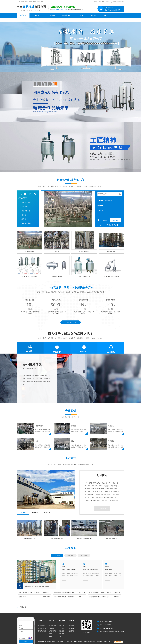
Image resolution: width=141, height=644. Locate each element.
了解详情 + (102, 508)
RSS (106, 642)
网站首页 (23, 15)
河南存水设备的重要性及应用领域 (70, 569)
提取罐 (57, 251)
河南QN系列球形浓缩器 (112, 277)
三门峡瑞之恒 (39, 426)
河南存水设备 (22, 597)
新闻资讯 (94, 15)
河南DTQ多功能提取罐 (29, 277)
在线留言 (107, 2)
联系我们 (23, 20)
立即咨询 (116, 220)
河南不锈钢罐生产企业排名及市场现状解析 (101, 592)
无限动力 (93, 642)
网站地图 (98, 2)
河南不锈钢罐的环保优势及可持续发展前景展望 (65, 592)
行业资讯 (70, 555)
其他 (60, 636)
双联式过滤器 (26, 223)
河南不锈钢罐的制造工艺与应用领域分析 (101, 597)
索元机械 (111, 441)
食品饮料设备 (66, 15)
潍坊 (73, 441)
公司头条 (57, 555)
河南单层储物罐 (57, 277)
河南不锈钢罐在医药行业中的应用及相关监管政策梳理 (92, 569)
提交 (26, 642)
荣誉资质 (72, 631)
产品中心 (81, 15)
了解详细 (104, 220)
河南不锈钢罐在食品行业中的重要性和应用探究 (65, 597)
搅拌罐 (24, 215)
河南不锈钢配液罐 (84, 277)
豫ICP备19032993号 (76, 642)
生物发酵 (52, 15)
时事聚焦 (62, 634)
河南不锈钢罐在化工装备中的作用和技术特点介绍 (30, 592)
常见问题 (84, 555)
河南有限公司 (31, 7)
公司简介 (106, 15)
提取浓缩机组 (29, 251)
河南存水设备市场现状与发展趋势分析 (37, 586)
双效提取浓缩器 (84, 251)
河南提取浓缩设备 (42, 626)
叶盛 (36, 441)
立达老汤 (111, 426)
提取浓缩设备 (37, 15)
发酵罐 (24, 219)
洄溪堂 (74, 426)
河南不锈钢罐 (109, 569)
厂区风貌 (72, 628)
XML (111, 642)
